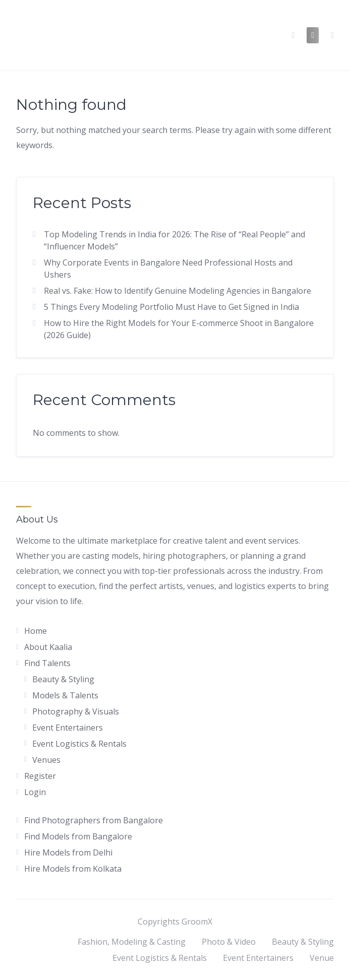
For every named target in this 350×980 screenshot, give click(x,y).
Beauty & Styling (63, 679)
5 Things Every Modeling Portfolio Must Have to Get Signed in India (171, 307)
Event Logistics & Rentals (79, 744)
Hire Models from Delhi (68, 853)
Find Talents (47, 663)
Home (36, 631)
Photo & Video (229, 942)
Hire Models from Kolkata (73, 869)
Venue (322, 958)
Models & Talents (65, 695)
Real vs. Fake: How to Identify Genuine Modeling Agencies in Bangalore (178, 291)
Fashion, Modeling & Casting (132, 942)
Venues (46, 760)
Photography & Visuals (76, 711)
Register (40, 776)
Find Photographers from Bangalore (94, 820)
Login (35, 792)
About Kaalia (48, 647)
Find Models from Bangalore (78, 836)
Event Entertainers (68, 728)
